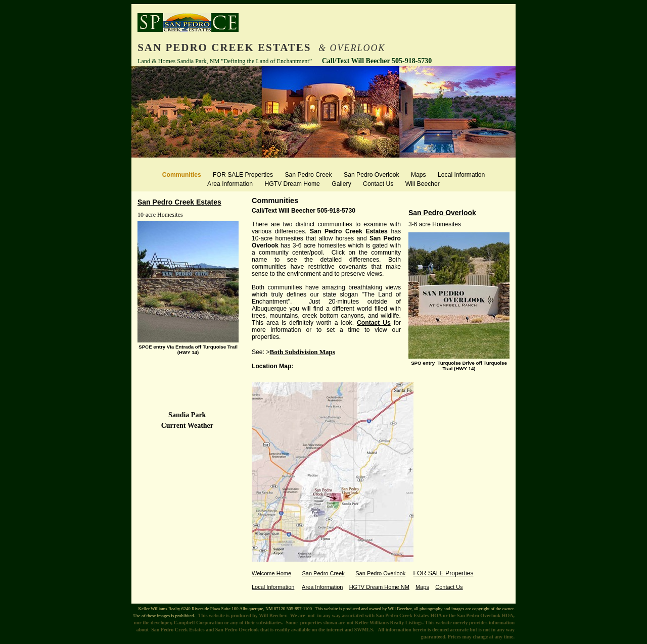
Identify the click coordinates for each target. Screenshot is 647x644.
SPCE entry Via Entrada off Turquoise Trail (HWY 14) (188, 350)
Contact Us (374, 323)
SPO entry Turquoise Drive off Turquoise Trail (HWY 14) (459, 366)
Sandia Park (188, 415)
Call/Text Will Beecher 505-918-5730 (304, 211)
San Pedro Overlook (442, 213)
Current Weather (188, 426)
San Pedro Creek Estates (179, 202)
